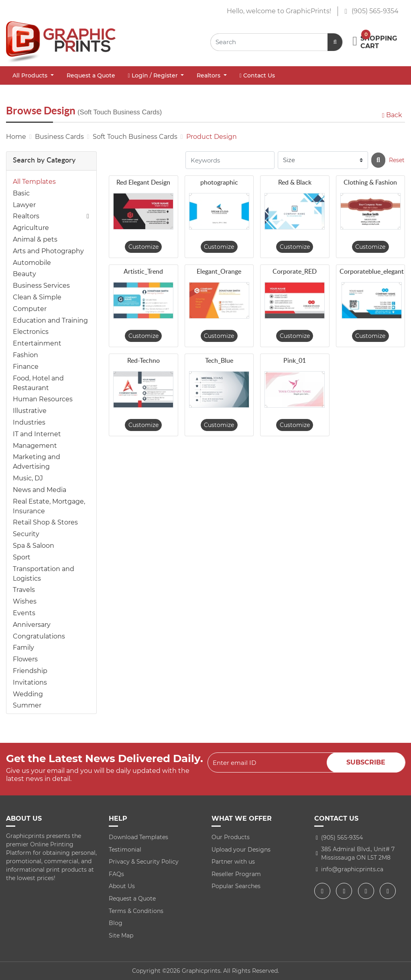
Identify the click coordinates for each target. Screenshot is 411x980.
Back (391, 115)
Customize (143, 247)
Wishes (25, 601)
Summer (27, 705)
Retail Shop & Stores (45, 522)
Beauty (24, 274)
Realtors (26, 216)
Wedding (28, 694)
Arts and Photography (48, 251)
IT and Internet (37, 434)
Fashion (25, 355)
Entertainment (37, 343)
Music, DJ (28, 478)
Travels (24, 590)
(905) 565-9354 (371, 11)
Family (23, 648)
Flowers (25, 659)
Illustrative (30, 411)
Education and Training (50, 320)
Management (35, 446)
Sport (22, 557)
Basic (21, 193)
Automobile (32, 263)
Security (26, 534)
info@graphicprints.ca (352, 869)
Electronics (31, 332)
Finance (26, 367)
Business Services (41, 286)
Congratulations (39, 636)
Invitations (30, 682)
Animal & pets (35, 239)
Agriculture (31, 228)
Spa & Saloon (34, 546)
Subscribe (366, 762)
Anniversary (32, 625)
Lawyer (24, 205)
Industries (29, 422)
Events (24, 613)
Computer (30, 309)
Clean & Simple (37, 297)
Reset (397, 160)
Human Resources (43, 399)
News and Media (40, 490)
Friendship (30, 671)
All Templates (34, 182)
